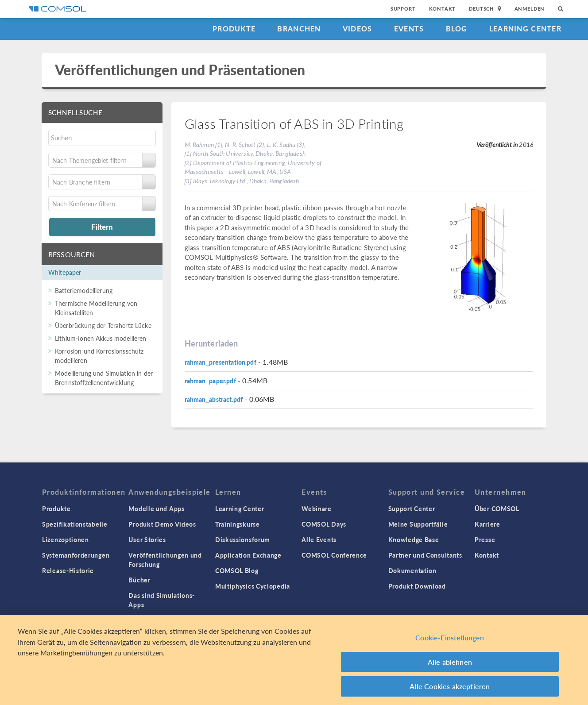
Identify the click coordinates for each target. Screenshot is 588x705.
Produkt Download (417, 586)
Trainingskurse (238, 524)
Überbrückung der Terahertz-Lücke (103, 325)
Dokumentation (412, 570)
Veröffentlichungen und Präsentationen (180, 70)
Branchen (299, 29)
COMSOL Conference (334, 555)
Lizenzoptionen (66, 539)
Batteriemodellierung (84, 290)
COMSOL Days (324, 524)
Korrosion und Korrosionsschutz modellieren (99, 356)
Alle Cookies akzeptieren (450, 689)
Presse (485, 539)
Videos (358, 29)
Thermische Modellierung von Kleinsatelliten (96, 308)
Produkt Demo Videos (162, 524)
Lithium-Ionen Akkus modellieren (101, 338)
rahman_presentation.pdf (220, 362)
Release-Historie (68, 570)
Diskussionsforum (243, 539)
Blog (457, 29)
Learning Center (525, 29)
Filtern (102, 227)
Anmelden (530, 9)
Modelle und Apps (156, 509)
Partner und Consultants (425, 555)
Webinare (317, 509)
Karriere (487, 524)
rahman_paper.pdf (210, 381)
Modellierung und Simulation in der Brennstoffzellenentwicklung (104, 378)
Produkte (234, 29)
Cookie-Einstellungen (450, 640)
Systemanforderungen (76, 555)
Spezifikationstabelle (75, 524)
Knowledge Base (414, 539)
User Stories (147, 539)
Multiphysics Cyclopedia (253, 586)
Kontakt (443, 9)
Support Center (412, 509)
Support (403, 9)
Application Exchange (248, 555)
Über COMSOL (497, 509)
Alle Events (319, 539)
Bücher (139, 580)
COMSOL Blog (237, 570)
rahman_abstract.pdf (214, 399)
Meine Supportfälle (418, 524)
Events (409, 29)
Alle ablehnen (450, 664)
